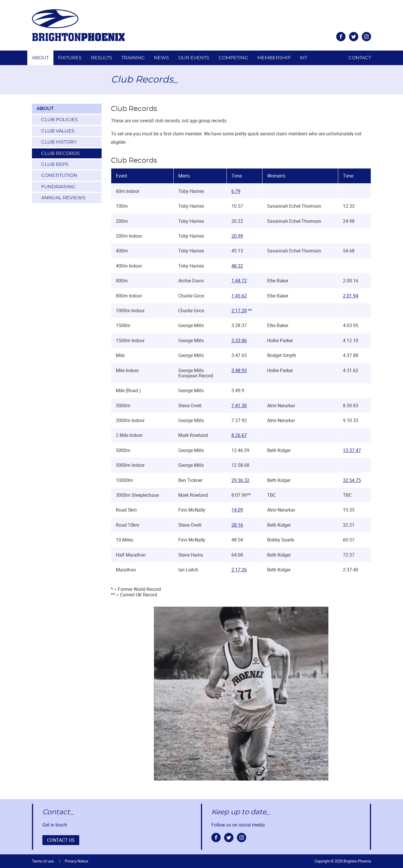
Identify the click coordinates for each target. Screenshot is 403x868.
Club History (59, 142)
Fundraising (58, 187)
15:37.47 (352, 450)
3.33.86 (239, 340)
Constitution (59, 175)
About (40, 58)
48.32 (237, 266)
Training (133, 58)
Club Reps (55, 164)
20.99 (237, 236)
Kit (304, 58)
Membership (274, 58)
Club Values (58, 131)
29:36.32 (240, 480)
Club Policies (60, 120)
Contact (360, 58)
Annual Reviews (63, 198)
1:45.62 (239, 296)
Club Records (61, 153)
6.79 (236, 191)
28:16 (237, 525)
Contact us (61, 840)
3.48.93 (239, 370)
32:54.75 (352, 480)
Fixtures (70, 58)
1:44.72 (239, 281)
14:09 (237, 510)
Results (101, 58)
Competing (233, 58)
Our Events (194, 58)
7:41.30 (239, 406)
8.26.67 (239, 435)
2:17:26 (239, 570)
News (161, 58)
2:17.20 (239, 311)
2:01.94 (351, 296)
